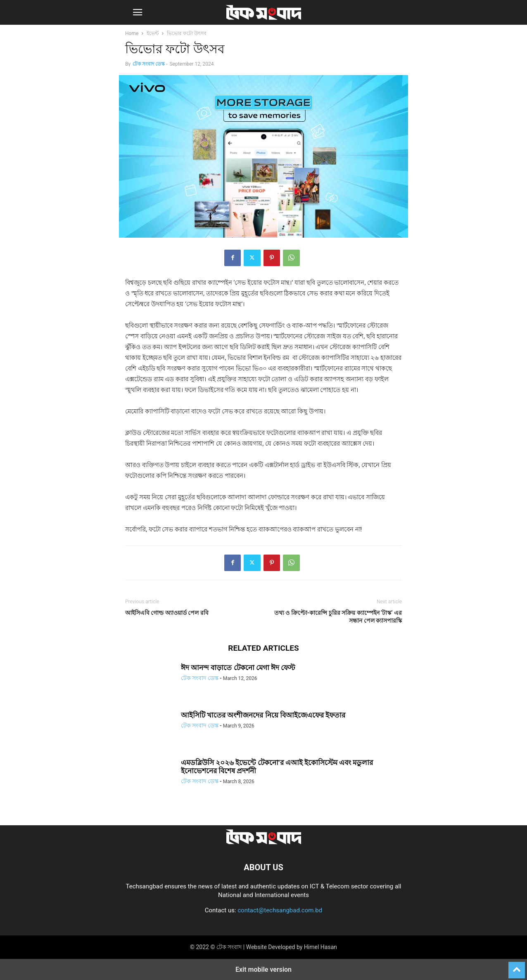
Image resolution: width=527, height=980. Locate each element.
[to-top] (517, 966)
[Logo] (263, 842)
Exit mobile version (263, 969)
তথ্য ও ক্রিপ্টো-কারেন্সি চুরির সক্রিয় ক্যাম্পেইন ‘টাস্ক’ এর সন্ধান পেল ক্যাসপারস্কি (338, 617)
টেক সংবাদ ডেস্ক (149, 64)
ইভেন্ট (153, 33)
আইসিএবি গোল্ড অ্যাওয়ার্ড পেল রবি (167, 613)
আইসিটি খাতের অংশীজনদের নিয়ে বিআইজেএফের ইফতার (263, 715)
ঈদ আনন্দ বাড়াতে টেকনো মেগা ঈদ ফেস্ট (238, 668)
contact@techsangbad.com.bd (280, 910)
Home (132, 33)
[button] (138, 12)
